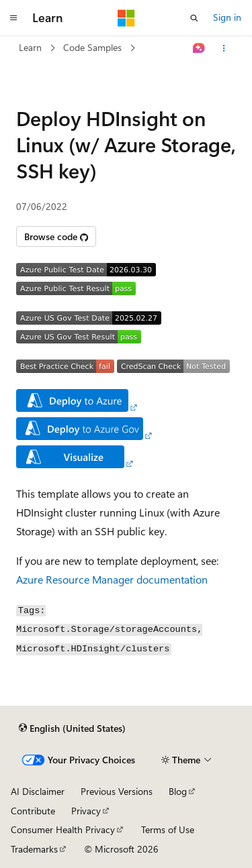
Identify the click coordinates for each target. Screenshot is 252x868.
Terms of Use (168, 829)
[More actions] (224, 48)
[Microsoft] (126, 18)
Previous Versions (117, 791)
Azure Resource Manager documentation (112, 579)
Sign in (227, 17)
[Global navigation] (13, 18)
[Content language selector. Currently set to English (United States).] (72, 728)
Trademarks (34, 849)
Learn (30, 47)
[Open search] (194, 18)
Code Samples (92, 47)
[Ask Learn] (199, 48)
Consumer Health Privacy (63, 829)
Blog (178, 791)
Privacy (86, 811)
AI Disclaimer (38, 791)
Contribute (33, 811)
